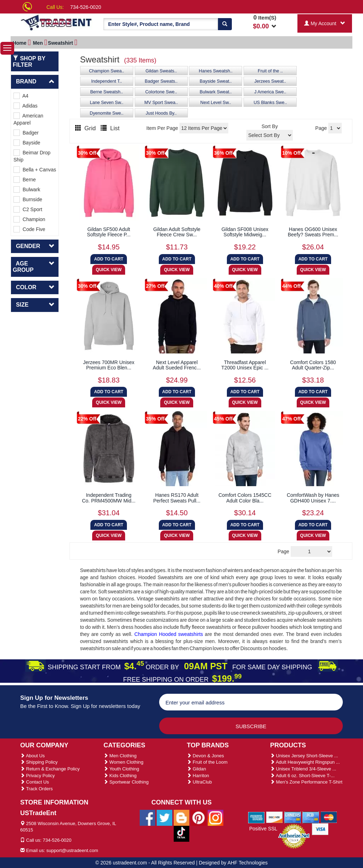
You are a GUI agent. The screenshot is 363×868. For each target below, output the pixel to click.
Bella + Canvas (35, 170)
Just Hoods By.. (161, 113)
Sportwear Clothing (126, 782)
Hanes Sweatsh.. (216, 71)
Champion (29, 219)
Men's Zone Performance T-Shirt (306, 782)
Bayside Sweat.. (216, 81)
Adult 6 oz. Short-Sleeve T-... (302, 776)
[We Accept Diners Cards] (293, 817)
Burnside (28, 199)
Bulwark (27, 189)
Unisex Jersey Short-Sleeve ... (304, 756)
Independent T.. (107, 81)
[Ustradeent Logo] (57, 22)
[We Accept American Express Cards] (256, 817)
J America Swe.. (270, 92)
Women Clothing (123, 762)
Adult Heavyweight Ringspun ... (305, 762)
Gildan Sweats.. (161, 71)
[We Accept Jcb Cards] (311, 817)
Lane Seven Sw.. (107, 103)
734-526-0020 (86, 7)
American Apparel (28, 119)
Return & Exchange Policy (50, 769)
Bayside (27, 143)
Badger (26, 133)
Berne (25, 180)
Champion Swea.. (107, 71)
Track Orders (37, 789)
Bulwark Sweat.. (216, 92)
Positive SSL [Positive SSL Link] (263, 829)
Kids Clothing (120, 776)
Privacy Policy (38, 776)
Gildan (196, 769)
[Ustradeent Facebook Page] (147, 817)
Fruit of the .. (270, 71)
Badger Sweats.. (161, 81)
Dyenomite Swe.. (107, 113)
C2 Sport (28, 209)
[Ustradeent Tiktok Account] (181, 833)
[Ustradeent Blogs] (181, 817)
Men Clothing (120, 756)
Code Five (29, 229)
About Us (32, 756)
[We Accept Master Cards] (329, 817)
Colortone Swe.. (161, 92)
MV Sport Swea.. (161, 103)
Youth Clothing (121, 769)
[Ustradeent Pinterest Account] (199, 817)
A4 (21, 96)
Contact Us (35, 782)
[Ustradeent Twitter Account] (164, 817)
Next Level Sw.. (216, 103)
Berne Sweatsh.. (106, 92)
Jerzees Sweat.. (270, 81)
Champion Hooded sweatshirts (169, 634)
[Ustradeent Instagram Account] (216, 817)
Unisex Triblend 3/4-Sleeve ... (303, 769)
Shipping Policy (39, 762)
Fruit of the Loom (207, 762)
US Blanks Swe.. (270, 103)
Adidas (26, 106)
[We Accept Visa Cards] (320, 829)
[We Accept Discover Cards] (275, 817)
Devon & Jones (205, 756)
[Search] (225, 24)
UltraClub (199, 782)
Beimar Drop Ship (32, 156)
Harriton (198, 776)
